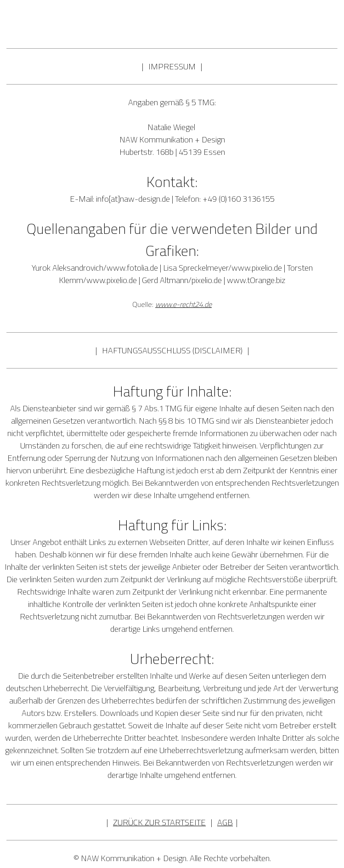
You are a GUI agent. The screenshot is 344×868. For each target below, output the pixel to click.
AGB (225, 822)
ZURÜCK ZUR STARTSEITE (159, 822)
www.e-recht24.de (183, 304)
